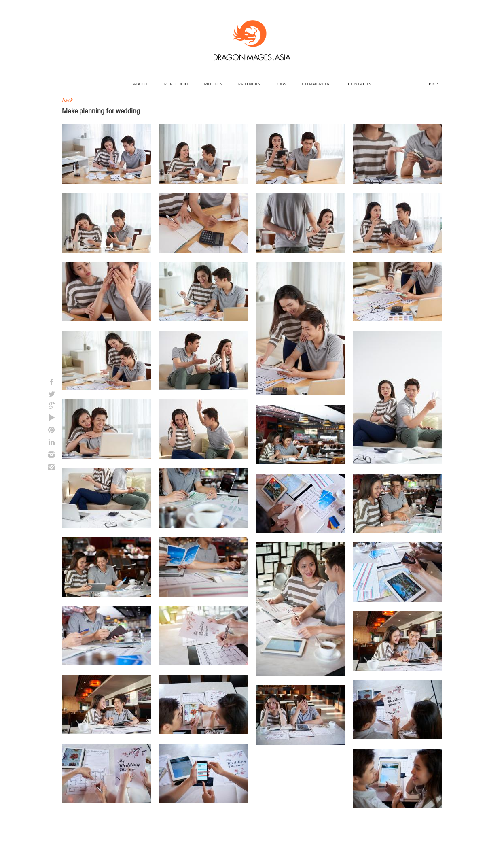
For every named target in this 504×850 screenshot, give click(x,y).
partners (249, 84)
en (434, 84)
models (213, 84)
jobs (281, 84)
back (67, 100)
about (141, 84)
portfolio (176, 84)
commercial (317, 84)
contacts (359, 84)
